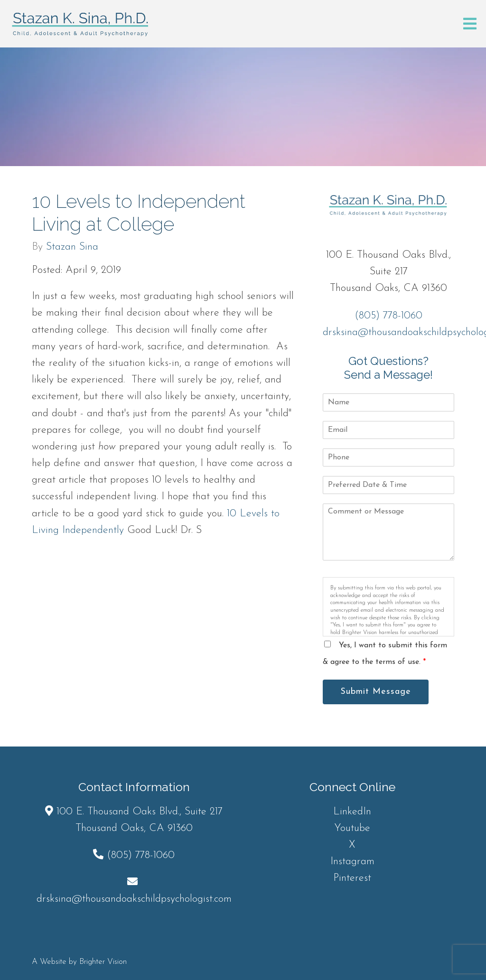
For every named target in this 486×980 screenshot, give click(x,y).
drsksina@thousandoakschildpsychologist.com (134, 899)
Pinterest (352, 878)
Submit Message (376, 692)
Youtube (352, 828)
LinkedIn (352, 812)
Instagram (352, 862)
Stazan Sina (72, 247)
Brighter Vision (103, 962)
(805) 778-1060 (388, 316)
